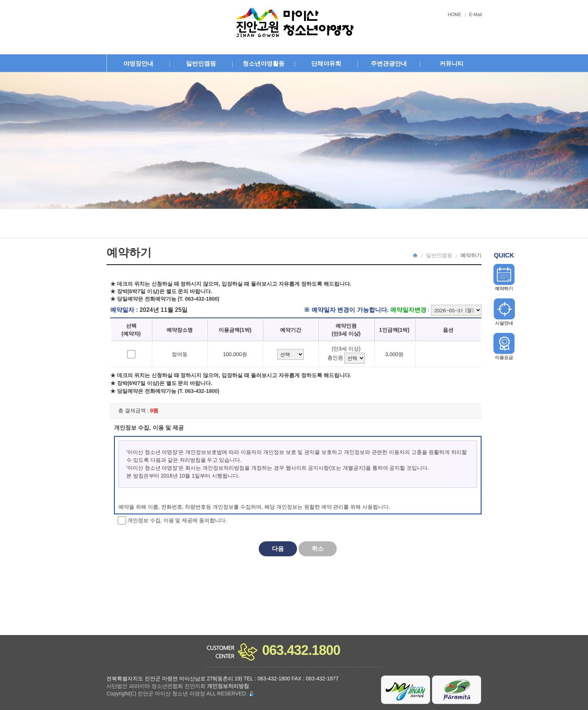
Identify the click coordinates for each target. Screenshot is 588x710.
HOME (454, 15)
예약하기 (504, 289)
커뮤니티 (451, 64)
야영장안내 (138, 64)
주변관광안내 (389, 64)
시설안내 (504, 323)
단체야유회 (326, 64)
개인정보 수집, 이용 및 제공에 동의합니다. (176, 520)
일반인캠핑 (201, 64)
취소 (318, 549)
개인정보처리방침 (228, 686)
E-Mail (475, 15)
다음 (278, 549)
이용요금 (504, 358)
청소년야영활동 (264, 64)
